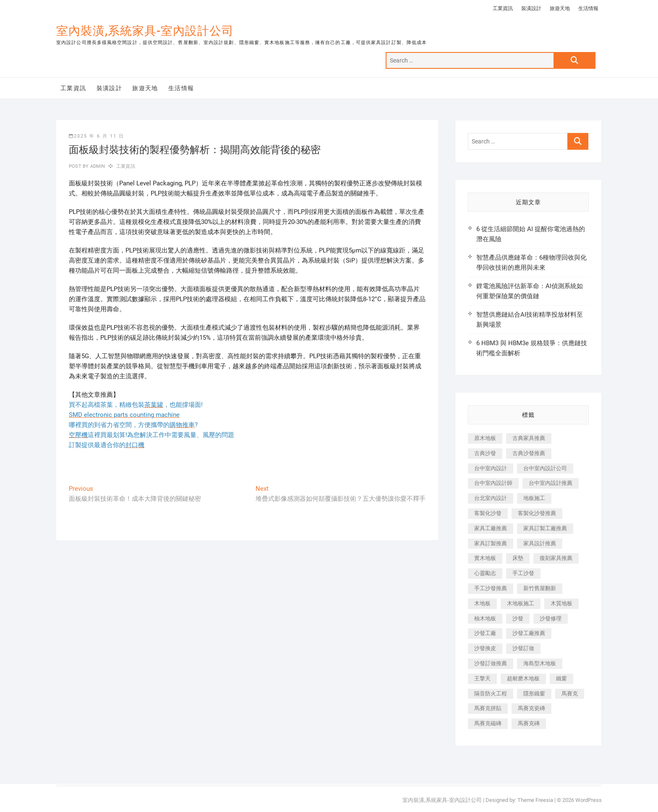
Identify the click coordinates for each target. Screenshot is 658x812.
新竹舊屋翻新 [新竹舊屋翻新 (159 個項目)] (540, 588)
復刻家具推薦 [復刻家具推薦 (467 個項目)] (556, 558)
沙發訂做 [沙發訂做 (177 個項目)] (523, 648)
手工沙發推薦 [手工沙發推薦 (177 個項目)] (491, 588)
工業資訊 (503, 8)
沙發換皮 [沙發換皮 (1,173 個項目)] (485, 648)
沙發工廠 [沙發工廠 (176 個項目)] (485, 633)
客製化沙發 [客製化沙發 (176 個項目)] (488, 513)
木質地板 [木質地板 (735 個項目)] (561, 603)
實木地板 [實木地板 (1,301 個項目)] (485, 558)
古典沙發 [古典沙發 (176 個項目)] (485, 453)
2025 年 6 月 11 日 (97, 136)
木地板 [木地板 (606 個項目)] (482, 603)
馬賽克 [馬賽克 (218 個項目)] (570, 694)
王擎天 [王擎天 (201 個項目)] (482, 678)
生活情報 (588, 8)
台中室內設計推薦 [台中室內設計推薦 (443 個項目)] (551, 483)
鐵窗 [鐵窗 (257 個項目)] (561, 678)
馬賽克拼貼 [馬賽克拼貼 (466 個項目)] (488, 708)
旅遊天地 (560, 8)
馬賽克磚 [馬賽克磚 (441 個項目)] (529, 723)
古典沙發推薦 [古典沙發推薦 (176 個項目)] (529, 453)
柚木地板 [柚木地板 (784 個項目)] (485, 618)
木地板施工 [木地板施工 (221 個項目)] (521, 603)
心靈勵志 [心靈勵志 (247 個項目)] (485, 573)
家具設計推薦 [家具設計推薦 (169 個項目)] (540, 543)
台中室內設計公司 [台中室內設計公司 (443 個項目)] (545, 468)
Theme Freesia (535, 800)
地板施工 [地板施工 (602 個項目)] (534, 498)
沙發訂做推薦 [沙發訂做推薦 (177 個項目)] (491, 663)
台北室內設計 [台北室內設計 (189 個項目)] (491, 498)
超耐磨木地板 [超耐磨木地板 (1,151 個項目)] (523, 678)
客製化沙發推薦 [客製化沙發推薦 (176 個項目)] (537, 513)
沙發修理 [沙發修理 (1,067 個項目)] (551, 618)
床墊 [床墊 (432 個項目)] (518, 558)
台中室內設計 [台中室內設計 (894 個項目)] (491, 468)
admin (97, 166)
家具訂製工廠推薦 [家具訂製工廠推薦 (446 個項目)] (545, 528)
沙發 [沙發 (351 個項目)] (518, 618)
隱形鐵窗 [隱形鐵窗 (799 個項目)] (534, 694)
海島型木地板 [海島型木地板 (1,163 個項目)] (540, 663)
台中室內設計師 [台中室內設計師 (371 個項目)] (493, 483)
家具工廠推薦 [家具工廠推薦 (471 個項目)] (491, 528)
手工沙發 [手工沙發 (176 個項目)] (523, 573)
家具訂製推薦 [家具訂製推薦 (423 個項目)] (491, 543)
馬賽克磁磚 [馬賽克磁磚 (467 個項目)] (488, 723)
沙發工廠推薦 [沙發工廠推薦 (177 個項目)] (529, 633)
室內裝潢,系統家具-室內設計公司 (145, 31)
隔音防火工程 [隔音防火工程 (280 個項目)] (491, 694)
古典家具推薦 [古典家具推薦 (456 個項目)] (529, 438)
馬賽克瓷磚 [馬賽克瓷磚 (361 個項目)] (531, 708)
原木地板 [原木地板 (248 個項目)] (485, 438)
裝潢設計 (531, 8)
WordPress (589, 800)
